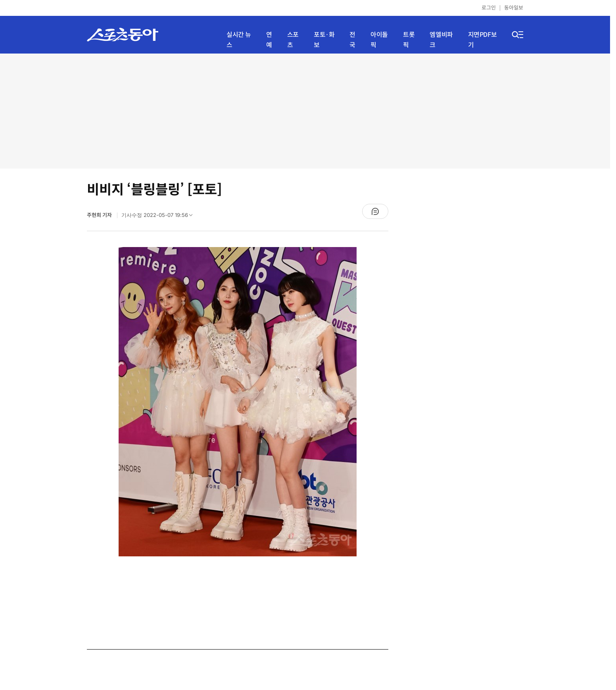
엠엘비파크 (441, 40)
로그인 (489, 8)
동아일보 (514, 8)
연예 (269, 40)
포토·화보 (324, 40)
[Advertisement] (305, 111)
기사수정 (159, 217)
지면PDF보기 (483, 40)
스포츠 (293, 40)
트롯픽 (409, 40)
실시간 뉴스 (239, 40)
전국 (352, 40)
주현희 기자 (100, 215)
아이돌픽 (379, 40)
